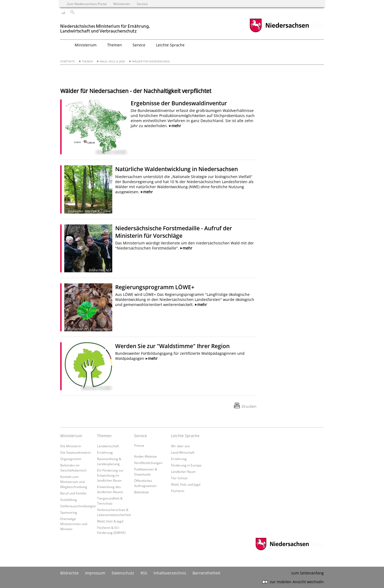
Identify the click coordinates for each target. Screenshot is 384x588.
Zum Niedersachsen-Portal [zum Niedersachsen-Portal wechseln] (87, 4)
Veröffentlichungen (148, 463)
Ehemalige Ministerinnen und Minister (74, 524)
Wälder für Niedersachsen (151, 61)
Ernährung (105, 452)
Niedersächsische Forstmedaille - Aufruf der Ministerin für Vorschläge (174, 232)
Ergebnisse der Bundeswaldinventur (179, 103)
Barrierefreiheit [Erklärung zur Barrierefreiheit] (206, 573)
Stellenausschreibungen (78, 506)
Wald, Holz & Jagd (112, 61)
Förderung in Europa (186, 465)
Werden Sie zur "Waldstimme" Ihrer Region (172, 346)
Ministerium (71, 436)
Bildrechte (69, 573)
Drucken (249, 406)
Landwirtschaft (108, 446)
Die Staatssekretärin (75, 452)
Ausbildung (69, 500)
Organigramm (71, 459)
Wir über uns (180, 446)
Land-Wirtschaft (183, 452)
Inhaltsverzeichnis (170, 573)
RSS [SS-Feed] (144, 573)
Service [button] (139, 45)
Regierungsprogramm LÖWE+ (155, 287)
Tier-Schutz (179, 478)
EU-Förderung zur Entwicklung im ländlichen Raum (110, 475)
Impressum (95, 573)
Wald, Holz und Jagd (186, 484)
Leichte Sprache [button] (170, 45)
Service (141, 436)
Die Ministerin (71, 446)
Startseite (68, 61)
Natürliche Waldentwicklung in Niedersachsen (177, 169)
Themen (87, 61)
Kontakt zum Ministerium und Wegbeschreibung (74, 482)
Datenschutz (123, 573)
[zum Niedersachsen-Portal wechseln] (279, 32)
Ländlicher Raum (183, 472)
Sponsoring (69, 512)
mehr (176, 126)
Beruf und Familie (73, 493)
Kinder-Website (145, 456)
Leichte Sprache (185, 436)
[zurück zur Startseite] (106, 26)
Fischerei (178, 491)
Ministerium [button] (86, 45)
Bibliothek (141, 492)
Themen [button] (115, 45)
